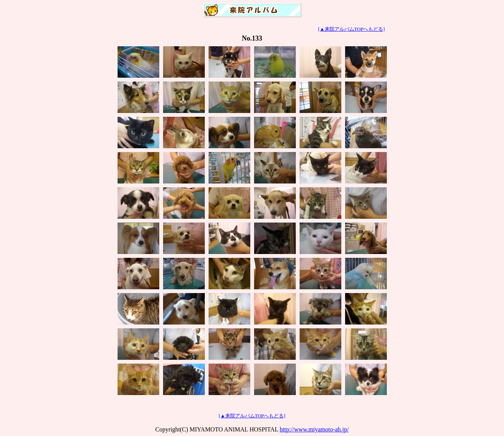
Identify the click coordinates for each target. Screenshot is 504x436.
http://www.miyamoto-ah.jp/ (314, 429)
